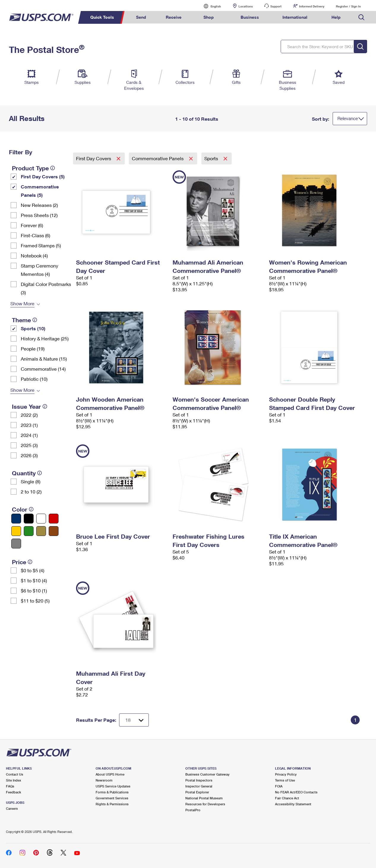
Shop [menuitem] (209, 17)
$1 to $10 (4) (34, 580)
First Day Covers (94, 158)
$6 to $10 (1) (34, 591)
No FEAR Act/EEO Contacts (296, 792)
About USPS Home (110, 774)
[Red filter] (54, 519)
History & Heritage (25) (45, 338)
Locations (246, 6)
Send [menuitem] (141, 17)
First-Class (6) (35, 235)
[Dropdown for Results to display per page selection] (134, 720)
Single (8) (31, 481)
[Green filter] (29, 531)
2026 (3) (29, 455)
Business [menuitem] (250, 17)
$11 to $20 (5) (35, 601)
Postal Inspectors (199, 780)
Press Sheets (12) (39, 215)
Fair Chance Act (287, 798)
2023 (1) (29, 425)
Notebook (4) (34, 255)
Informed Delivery (312, 6)
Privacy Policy (286, 774)
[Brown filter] (54, 531)
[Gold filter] (41, 531)
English (210, 6)
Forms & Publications (112, 792)
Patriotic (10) (34, 379)
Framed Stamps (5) (41, 245)
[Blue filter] (16, 519)
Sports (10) (33, 328)
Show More (22, 303)
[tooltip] (53, 168)
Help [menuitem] (336, 17)
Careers (12, 808)
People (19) (33, 349)
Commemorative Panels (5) (40, 191)
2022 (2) (29, 415)
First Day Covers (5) (43, 176)
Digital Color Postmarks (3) (46, 288)
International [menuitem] (295, 17)
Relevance (348, 118)
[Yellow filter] (16, 531)
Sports (212, 158)
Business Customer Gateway (207, 774)
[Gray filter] (16, 544)
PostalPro (193, 810)
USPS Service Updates (113, 786)
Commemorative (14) (43, 369)
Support (276, 6)
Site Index (14, 780)
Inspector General (199, 786)
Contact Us (15, 774)
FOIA (279, 786)
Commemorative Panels (158, 158)
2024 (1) (29, 435)
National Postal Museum (204, 798)
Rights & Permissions (112, 804)
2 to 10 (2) (31, 492)
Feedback (14, 792)
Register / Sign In (348, 6)
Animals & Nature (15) (44, 359)
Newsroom (104, 780)
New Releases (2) (39, 205)
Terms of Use (285, 780)
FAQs (10, 786)
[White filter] (41, 519)
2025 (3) (29, 445)
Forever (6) (32, 225)
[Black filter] (29, 519)
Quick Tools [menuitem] (102, 17)
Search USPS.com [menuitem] (361, 17)
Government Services (112, 798)
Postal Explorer (197, 792)
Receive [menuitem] (174, 17)
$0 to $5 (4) (33, 570)
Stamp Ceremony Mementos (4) (40, 270)
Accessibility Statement (293, 804)
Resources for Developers (205, 804)
